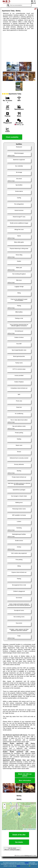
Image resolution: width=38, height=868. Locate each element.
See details (19, 842)
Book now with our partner (25, 775)
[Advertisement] (19, 46)
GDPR (18, 866)
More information (25, 781)
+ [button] (5, 805)
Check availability (12, 137)
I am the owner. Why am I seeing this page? (12, 849)
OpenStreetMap (32, 829)
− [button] (5, 807)
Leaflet (25, 829)
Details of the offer (19, 835)
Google (27, 863)
